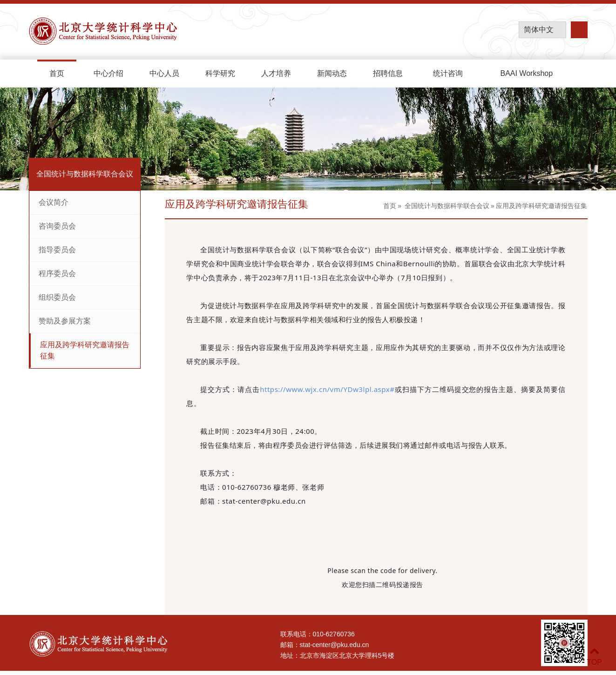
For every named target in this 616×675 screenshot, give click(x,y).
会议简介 (54, 202)
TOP (594, 657)
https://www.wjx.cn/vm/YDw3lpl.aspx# (327, 389)
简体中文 (539, 30)
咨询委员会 (57, 226)
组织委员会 (57, 297)
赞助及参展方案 (65, 321)
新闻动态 (332, 73)
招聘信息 (388, 73)
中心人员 (164, 73)
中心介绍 (108, 73)
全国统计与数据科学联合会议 (447, 206)
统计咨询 (448, 73)
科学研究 (220, 73)
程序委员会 (57, 273)
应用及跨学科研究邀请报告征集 (85, 350)
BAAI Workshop (527, 73)
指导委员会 (57, 250)
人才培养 (276, 73)
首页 (57, 73)
